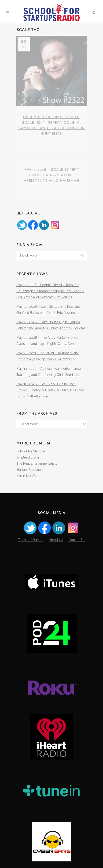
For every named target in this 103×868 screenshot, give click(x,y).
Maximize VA (26, 476)
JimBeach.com (28, 457)
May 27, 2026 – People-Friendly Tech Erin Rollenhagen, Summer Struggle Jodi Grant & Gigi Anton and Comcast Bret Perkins (50, 291)
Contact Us (77, 540)
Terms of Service (31, 540)
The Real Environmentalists (37, 463)
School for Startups (31, 451)
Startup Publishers (30, 470)
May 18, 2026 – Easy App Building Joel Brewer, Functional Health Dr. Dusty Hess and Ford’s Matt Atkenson (50, 390)
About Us (56, 540)
